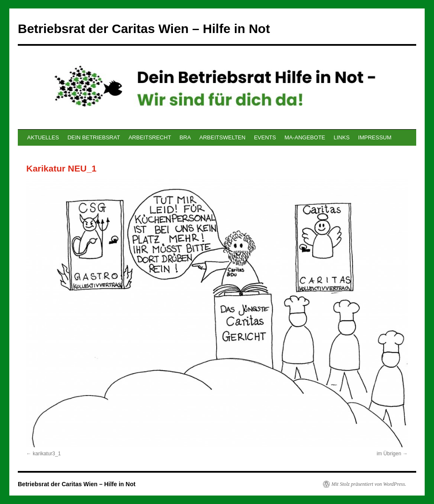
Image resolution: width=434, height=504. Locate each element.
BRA (185, 137)
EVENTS (265, 137)
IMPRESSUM (375, 137)
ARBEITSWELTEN (222, 137)
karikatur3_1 (47, 454)
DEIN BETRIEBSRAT (94, 137)
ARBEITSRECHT (150, 137)
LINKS (342, 137)
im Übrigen (389, 454)
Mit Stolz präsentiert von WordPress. (369, 484)
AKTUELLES (43, 137)
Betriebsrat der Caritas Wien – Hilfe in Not (144, 29)
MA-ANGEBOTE (305, 137)
